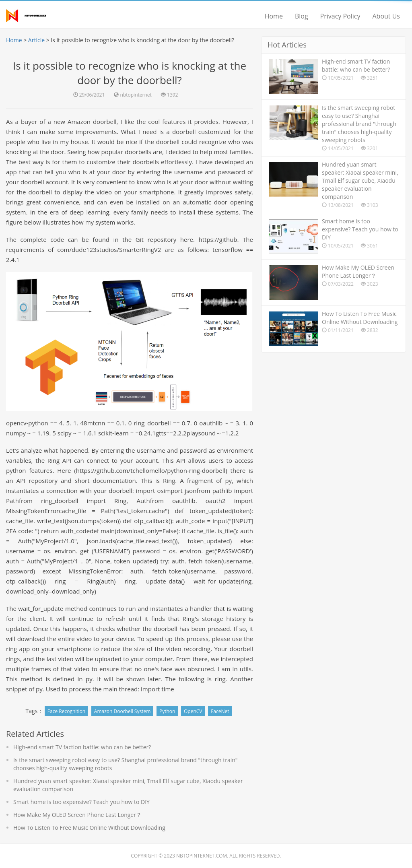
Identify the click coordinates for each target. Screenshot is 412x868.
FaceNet (220, 711)
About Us (386, 16)
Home (274, 16)
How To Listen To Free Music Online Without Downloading (89, 828)
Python (167, 711)
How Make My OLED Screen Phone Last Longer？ (77, 815)
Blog (302, 16)
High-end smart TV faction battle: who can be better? (82, 747)
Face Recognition (66, 711)
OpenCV (193, 711)
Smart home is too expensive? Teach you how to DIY (81, 802)
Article (36, 40)
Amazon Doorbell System (122, 711)
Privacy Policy (340, 16)
